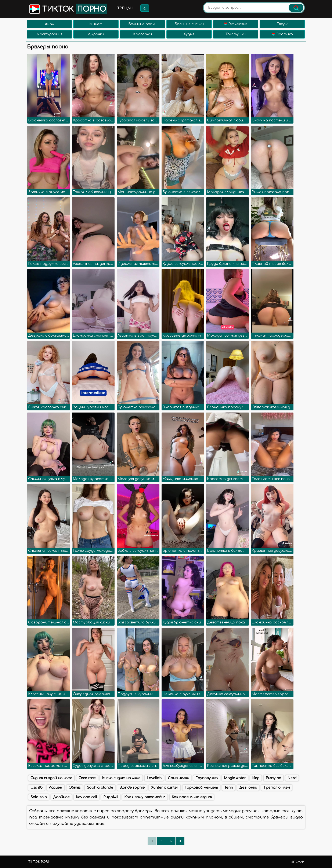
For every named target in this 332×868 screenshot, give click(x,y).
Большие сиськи (189, 24)
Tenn (229, 788)
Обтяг (75, 788)
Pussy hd (273, 778)
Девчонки (248, 788)
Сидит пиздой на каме (51, 778)
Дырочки (96, 34)
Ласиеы (56, 788)
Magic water (235, 778)
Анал (49, 24)
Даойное (61, 797)
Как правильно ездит (192, 797)
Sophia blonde (100, 788)
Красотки (142, 34)
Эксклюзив (236, 24)
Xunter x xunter (165, 788)
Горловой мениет (201, 788)
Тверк (282, 24)
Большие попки (142, 24)
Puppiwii (111, 797)
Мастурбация (49, 34)
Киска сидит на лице (121, 778)
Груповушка (207, 778)
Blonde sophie (132, 788)
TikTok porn (39, 862)
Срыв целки (178, 778)
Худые (189, 34)
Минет (96, 24)
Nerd (292, 778)
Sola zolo (39, 797)
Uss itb (37, 788)
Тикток (68, 9)
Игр (256, 778)
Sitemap (297, 862)
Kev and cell (86, 797)
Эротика (282, 34)
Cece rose (87, 778)
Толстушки (236, 34)
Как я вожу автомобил (145, 797)
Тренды (125, 8)
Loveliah (154, 778)
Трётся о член (277, 788)
